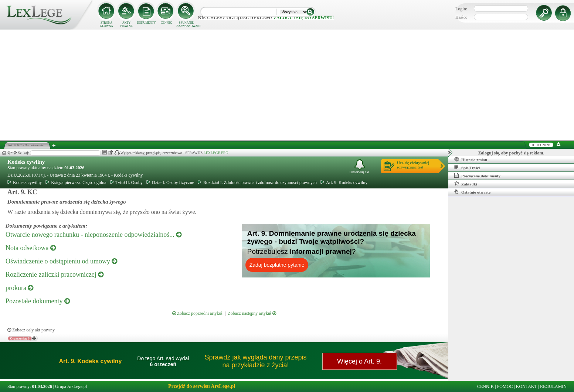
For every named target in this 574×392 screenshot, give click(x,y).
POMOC (505, 386)
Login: (461, 9)
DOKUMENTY (146, 23)
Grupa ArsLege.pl (71, 386)
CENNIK (166, 23)
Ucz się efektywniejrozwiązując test (413, 165)
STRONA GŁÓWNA (106, 24)
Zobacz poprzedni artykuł (197, 313)
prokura (19, 288)
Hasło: (461, 17)
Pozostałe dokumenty (38, 301)
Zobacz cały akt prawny (31, 330)
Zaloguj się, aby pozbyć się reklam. (511, 153)
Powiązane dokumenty (477, 175)
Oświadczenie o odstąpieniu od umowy (61, 261)
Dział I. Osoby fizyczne (170, 183)
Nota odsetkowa (31, 248)
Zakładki (466, 184)
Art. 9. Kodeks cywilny (344, 183)
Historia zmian (471, 159)
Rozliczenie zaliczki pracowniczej (55, 275)
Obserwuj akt (360, 166)
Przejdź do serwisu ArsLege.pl (202, 386)
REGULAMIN (553, 386)
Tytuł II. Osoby (127, 183)
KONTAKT (527, 386)
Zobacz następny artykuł (252, 313)
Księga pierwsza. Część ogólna (76, 183)
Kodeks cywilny (26, 162)
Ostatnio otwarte (472, 192)
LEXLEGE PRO (216, 153)
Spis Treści (467, 167)
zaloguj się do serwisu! (304, 18)
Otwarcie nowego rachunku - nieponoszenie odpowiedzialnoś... (94, 235)
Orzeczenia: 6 (20, 338)
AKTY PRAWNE (126, 24)
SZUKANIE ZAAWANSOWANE (186, 24)
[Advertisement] (287, 85)
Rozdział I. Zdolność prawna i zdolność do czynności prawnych (257, 183)
